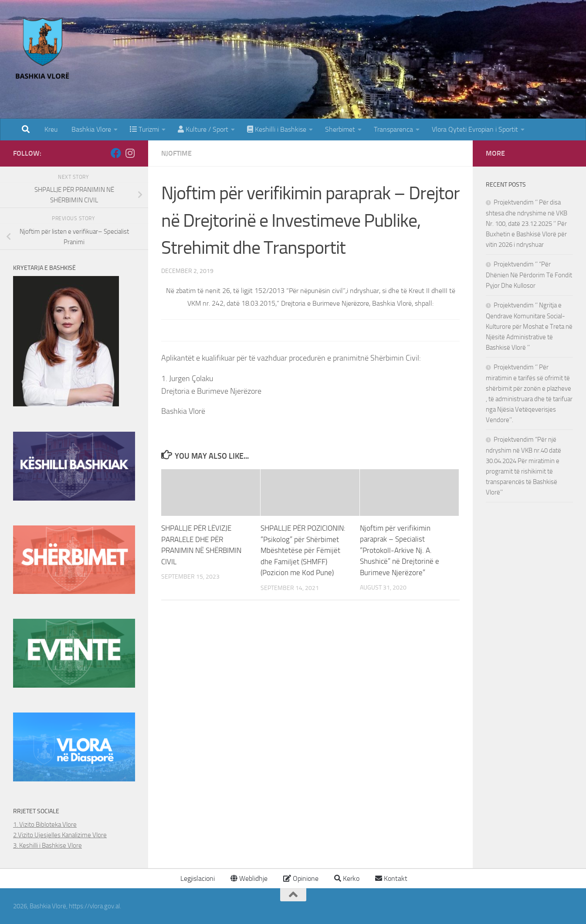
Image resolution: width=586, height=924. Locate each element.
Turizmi (144, 129)
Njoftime (176, 153)
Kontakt (391, 878)
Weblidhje (249, 878)
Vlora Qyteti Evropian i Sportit (475, 129)
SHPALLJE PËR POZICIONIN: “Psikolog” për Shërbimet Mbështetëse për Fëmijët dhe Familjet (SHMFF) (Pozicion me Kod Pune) (303, 550)
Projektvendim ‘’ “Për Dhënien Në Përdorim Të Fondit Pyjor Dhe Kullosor (529, 275)
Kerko (347, 878)
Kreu (51, 129)
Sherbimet (340, 129)
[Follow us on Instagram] (130, 153)
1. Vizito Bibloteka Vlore (45, 825)
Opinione (301, 878)
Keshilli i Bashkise (277, 129)
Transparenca (393, 129)
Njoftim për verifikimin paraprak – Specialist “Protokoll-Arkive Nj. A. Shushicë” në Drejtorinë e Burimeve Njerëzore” (400, 550)
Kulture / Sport (203, 129)
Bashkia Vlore (90, 129)
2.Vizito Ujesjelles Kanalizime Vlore (60, 835)
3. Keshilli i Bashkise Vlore (47, 846)
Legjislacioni (197, 878)
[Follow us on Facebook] (116, 153)
